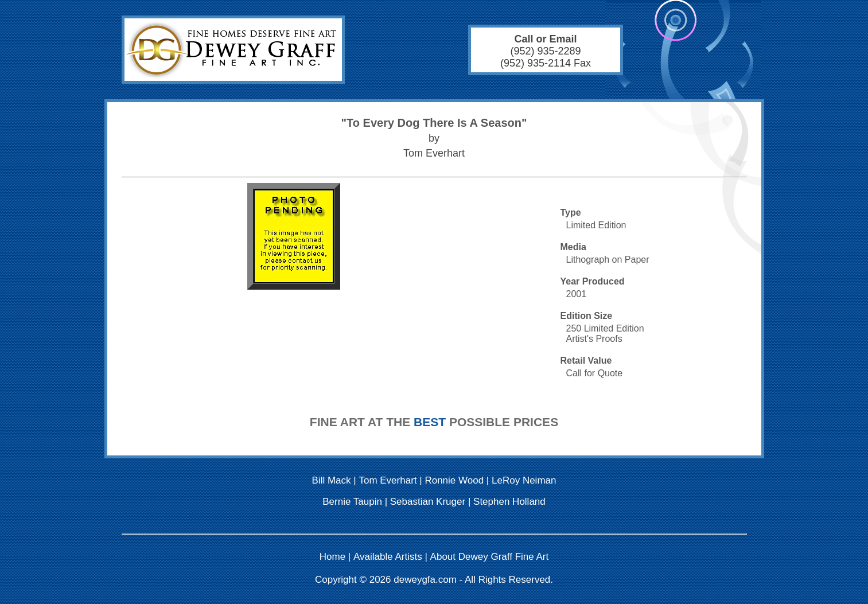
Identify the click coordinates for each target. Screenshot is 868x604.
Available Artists (388, 557)
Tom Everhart (388, 480)
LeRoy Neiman (524, 480)
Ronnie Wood (454, 480)
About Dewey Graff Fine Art (490, 557)
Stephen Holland (509, 502)
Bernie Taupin (352, 502)
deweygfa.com (425, 580)
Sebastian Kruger (428, 502)
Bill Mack (332, 480)
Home (332, 557)
